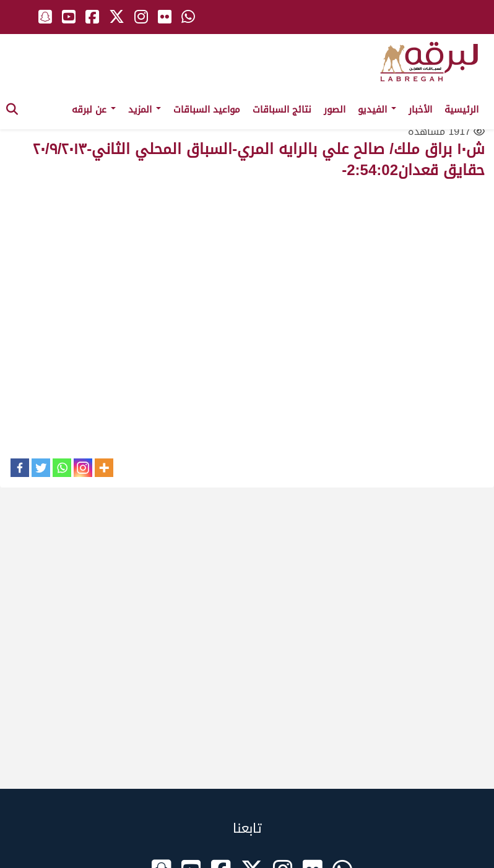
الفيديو (377, 110)
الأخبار (420, 110)
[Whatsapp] (62, 468)
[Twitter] (41, 468)
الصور (335, 110)
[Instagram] (83, 468)
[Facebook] (20, 468)
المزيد (145, 110)
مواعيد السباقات (207, 110)
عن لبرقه (94, 110)
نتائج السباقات (282, 110)
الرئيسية (461, 110)
